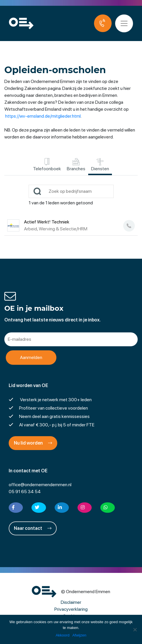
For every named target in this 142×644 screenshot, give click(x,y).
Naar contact (33, 528)
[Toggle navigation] (124, 23)
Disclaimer (71, 602)
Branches (76, 165)
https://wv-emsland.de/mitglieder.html (43, 116)
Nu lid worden (33, 443)
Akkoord (62, 635)
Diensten (100, 165)
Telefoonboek (47, 165)
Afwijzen (79, 635)
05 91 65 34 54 (25, 492)
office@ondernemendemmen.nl (40, 485)
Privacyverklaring (71, 609)
